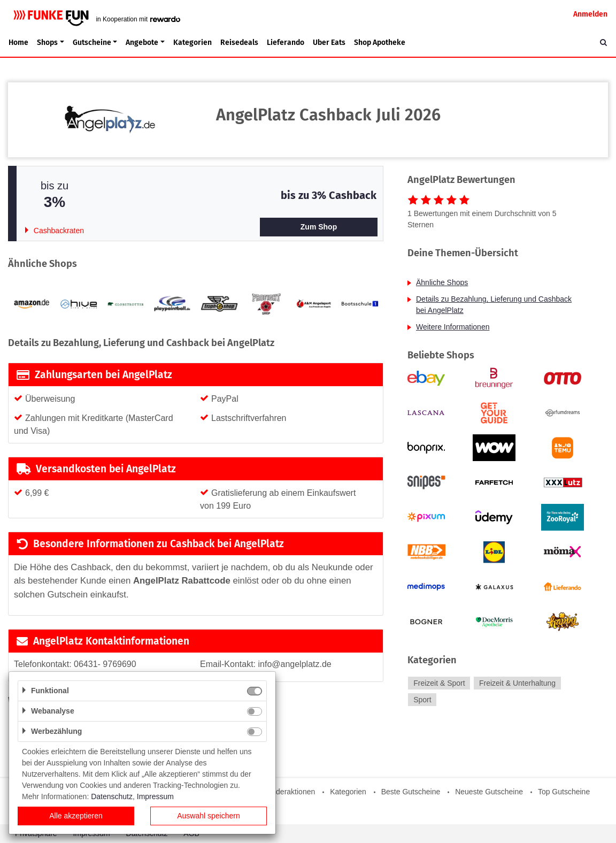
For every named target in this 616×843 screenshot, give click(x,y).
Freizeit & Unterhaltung (517, 683)
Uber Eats (329, 43)
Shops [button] (47, 43)
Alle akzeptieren (76, 816)
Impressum (155, 796)
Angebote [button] (142, 43)
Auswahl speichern (209, 816)
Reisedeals (239, 43)
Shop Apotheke (380, 43)
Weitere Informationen (453, 327)
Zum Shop (319, 227)
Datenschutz (112, 796)
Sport (422, 700)
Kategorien (192, 43)
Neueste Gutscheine (489, 792)
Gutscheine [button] (92, 43)
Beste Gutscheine (411, 792)
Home (18, 43)
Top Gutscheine (564, 792)
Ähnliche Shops (442, 282)
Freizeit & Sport (439, 683)
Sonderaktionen (289, 792)
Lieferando (286, 43)
